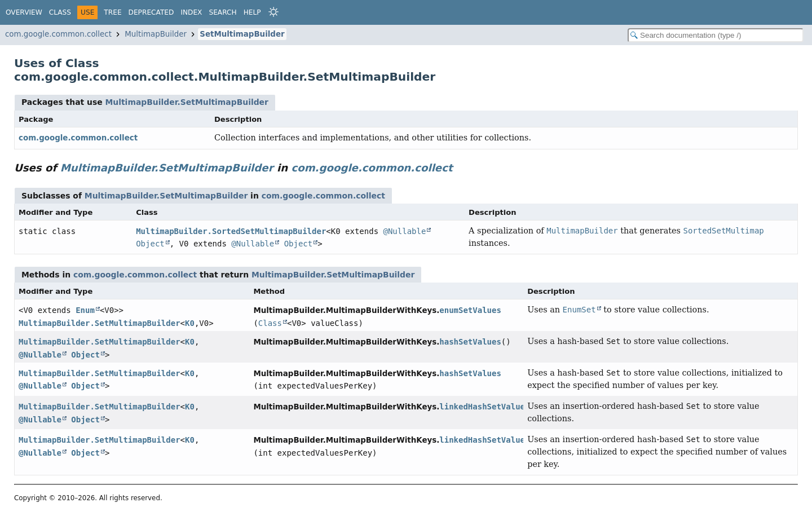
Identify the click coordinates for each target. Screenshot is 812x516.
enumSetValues (470, 310)
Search (222, 12)
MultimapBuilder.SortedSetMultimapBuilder (231, 231)
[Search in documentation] (716, 35)
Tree (112, 12)
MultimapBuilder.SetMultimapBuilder (186, 102)
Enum (85, 310)
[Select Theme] (273, 12)
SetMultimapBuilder (242, 34)
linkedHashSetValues (484, 407)
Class (60, 12)
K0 (190, 323)
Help (252, 12)
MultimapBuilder (156, 34)
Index (191, 12)
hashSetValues (470, 342)
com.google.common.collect (58, 34)
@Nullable (405, 231)
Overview (24, 12)
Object (150, 244)
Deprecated (151, 12)
